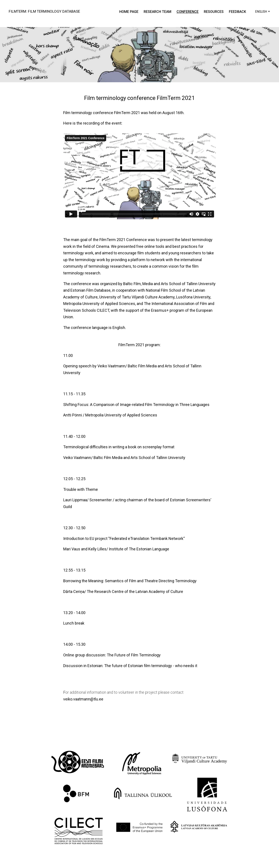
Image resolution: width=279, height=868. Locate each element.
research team (157, 12)
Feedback (237, 12)
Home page (129, 12)
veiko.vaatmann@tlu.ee (83, 699)
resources (214, 12)
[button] (262, 12)
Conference (188, 12)
